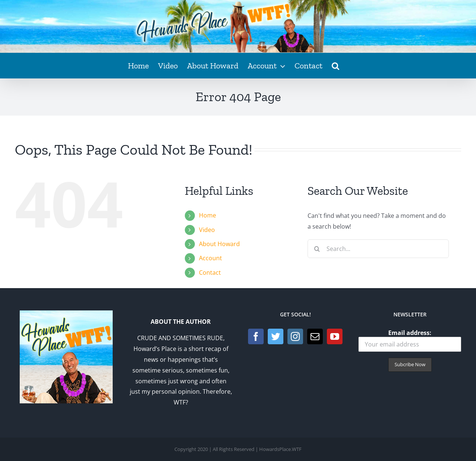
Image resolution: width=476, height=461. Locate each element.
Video (207, 230)
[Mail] (315, 336)
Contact (210, 273)
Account (210, 258)
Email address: (410, 340)
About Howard (219, 244)
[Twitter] (276, 336)
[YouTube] (335, 336)
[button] (335, 65)
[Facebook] (256, 336)
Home (208, 215)
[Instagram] (295, 336)
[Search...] (378, 249)
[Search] (317, 249)
